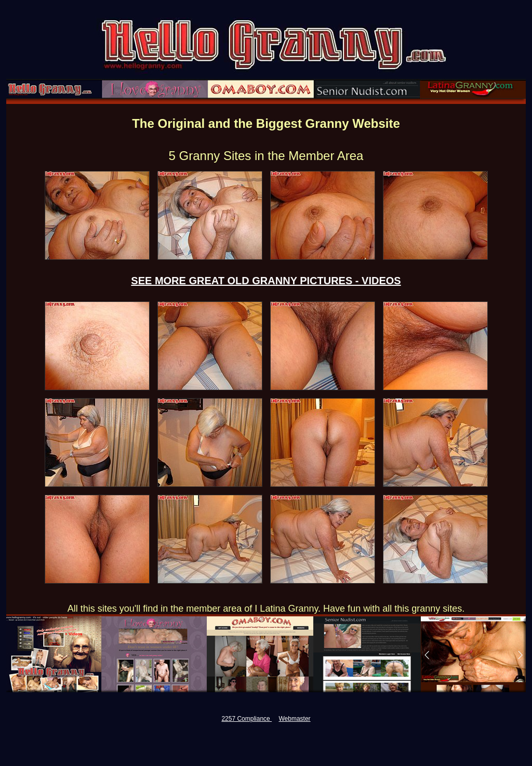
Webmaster (294, 719)
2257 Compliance (247, 719)
